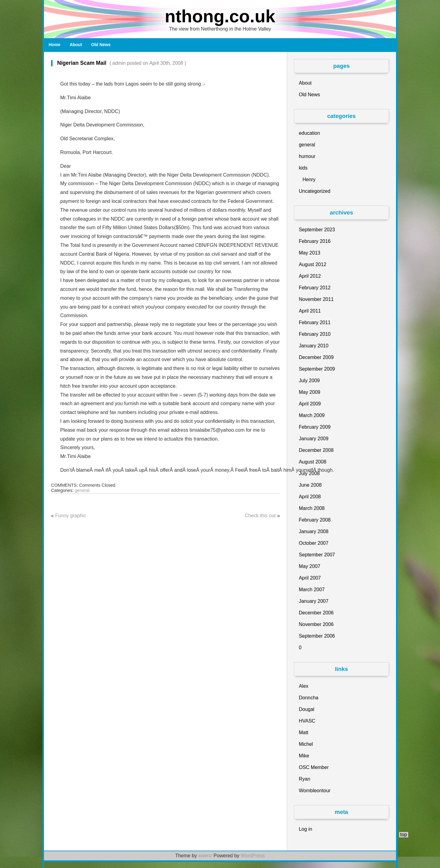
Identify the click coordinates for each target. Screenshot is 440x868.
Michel (306, 744)
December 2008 (316, 450)
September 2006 (317, 636)
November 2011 (316, 299)
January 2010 (314, 346)
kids (303, 168)
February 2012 (315, 288)
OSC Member (314, 767)
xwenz (205, 856)
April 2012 (310, 276)
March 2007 (312, 590)
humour (307, 156)
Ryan (304, 779)
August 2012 (313, 264)
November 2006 (316, 624)
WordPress (253, 856)
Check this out (260, 516)
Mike (304, 756)
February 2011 (315, 322)
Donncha (309, 698)
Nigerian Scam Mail (119, 63)
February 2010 (315, 334)
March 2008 (312, 508)
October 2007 (314, 543)
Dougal (307, 709)
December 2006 (316, 613)
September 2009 (317, 369)
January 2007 (314, 601)
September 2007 (317, 555)
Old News (101, 45)
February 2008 (315, 520)
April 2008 (310, 497)
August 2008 (313, 462)
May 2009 (310, 392)
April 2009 (310, 404)
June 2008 (310, 485)
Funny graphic (70, 516)
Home (55, 45)
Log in (306, 829)
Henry (309, 179)
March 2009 (312, 415)
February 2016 (315, 241)
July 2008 (309, 473)
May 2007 (310, 566)
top (404, 835)
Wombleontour (315, 791)
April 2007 (310, 578)
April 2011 (310, 311)
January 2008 (314, 531)
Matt (304, 732)
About (76, 45)
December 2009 (316, 357)
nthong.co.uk (220, 16)
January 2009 (314, 439)
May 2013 (310, 253)
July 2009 (309, 381)
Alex (304, 686)
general (82, 490)
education (309, 133)
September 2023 (317, 230)
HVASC (307, 721)
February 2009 (315, 427)
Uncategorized (315, 191)
